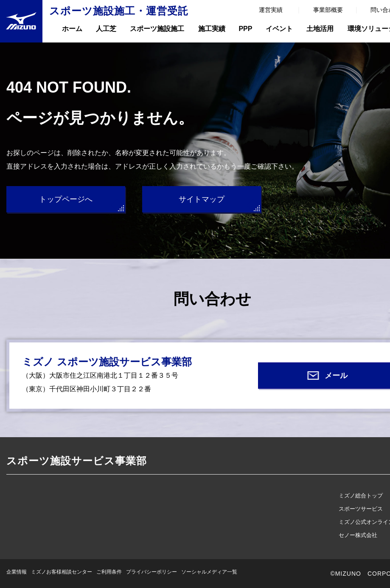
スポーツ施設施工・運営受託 (119, 11)
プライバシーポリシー (152, 572)
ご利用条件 (109, 572)
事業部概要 (328, 10)
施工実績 (212, 29)
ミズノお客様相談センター (62, 572)
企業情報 (17, 572)
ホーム (72, 29)
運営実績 (271, 10)
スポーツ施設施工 (157, 29)
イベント (279, 29)
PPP (245, 29)
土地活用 (320, 29)
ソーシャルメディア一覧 (209, 572)
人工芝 (106, 29)
